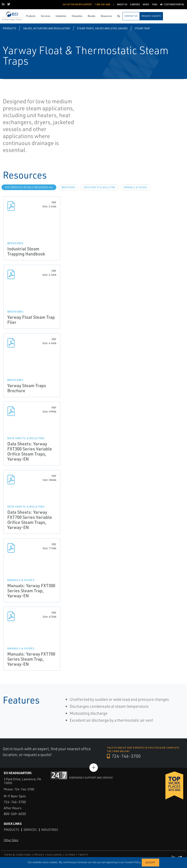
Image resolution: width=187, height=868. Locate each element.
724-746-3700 (124, 756)
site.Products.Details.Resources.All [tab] (29, 187)
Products (9, 28)
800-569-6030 (15, 814)
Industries (50, 830)
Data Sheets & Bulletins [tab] (100, 187)
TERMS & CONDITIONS (18, 855)
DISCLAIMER (54, 855)
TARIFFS (83, 855)
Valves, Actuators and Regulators (47, 28)
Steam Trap (142, 28)
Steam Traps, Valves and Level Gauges (102, 28)
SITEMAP (70, 855)
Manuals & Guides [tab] (135, 187)
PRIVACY (39, 855)
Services (30, 830)
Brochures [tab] (68, 187)
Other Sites (11, 840)
